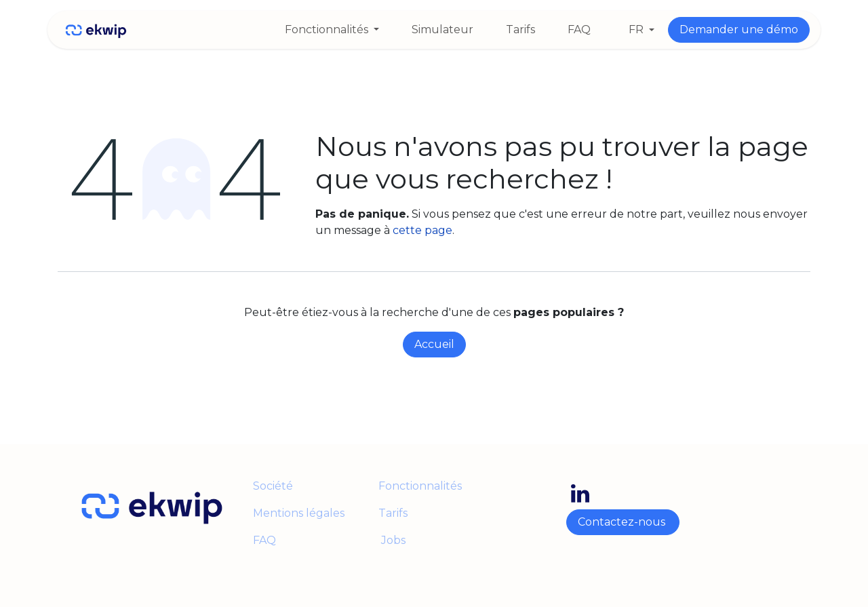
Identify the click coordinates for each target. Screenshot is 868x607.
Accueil (434, 344)
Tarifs (393, 513)
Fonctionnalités (420, 486)
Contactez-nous (623, 522)
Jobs (392, 540)
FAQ (264, 540)
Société (273, 486)
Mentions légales (300, 513)
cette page (422, 230)
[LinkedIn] (580, 494)
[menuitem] (332, 30)
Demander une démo (739, 30)
